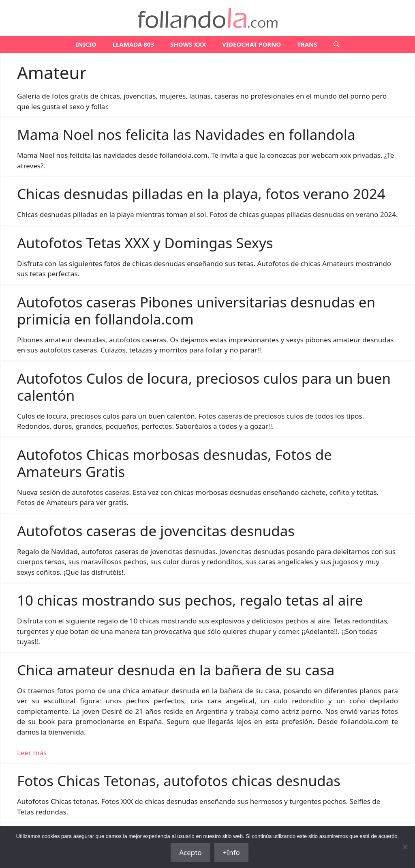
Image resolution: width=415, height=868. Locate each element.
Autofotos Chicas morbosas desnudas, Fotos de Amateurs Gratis (174, 463)
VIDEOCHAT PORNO (251, 44)
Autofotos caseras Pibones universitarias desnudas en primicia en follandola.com (196, 310)
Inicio (86, 44)
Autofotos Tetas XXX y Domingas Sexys (145, 243)
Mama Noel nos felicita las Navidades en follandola (186, 134)
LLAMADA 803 (133, 44)
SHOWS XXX (188, 44)
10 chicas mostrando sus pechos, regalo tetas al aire (190, 600)
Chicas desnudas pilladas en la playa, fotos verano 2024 (201, 194)
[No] (405, 847)
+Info (231, 852)
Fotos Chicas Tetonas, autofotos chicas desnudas (179, 781)
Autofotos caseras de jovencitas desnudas (156, 531)
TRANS (307, 44)
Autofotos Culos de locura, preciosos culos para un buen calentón (204, 387)
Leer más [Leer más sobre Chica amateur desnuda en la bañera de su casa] (32, 753)
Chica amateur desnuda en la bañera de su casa (176, 670)
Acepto (190, 852)
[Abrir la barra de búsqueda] (337, 44)
